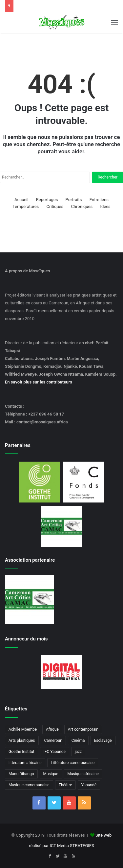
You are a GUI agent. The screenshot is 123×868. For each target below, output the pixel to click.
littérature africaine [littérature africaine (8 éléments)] (25, 763)
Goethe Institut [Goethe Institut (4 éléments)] (21, 752)
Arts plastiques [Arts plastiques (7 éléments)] (22, 740)
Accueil (21, 200)
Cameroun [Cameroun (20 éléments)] (53, 740)
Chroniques (82, 206)
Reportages (47, 200)
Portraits (74, 200)
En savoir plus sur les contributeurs (39, 382)
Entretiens (99, 200)
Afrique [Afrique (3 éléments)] (52, 729)
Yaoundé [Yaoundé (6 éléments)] (89, 785)
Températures (26, 206)
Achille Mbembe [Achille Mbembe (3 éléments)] (23, 729)
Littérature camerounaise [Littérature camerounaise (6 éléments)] (73, 763)
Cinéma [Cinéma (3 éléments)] (78, 740)
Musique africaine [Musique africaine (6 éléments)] (83, 774)
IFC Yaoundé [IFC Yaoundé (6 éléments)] (55, 752)
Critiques (55, 206)
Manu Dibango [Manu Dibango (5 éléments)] (21, 774)
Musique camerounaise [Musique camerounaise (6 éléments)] (29, 785)
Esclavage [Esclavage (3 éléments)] (103, 740)
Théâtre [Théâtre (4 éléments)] (65, 785)
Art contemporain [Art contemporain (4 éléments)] (83, 729)
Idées (105, 206)
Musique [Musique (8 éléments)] (51, 774)
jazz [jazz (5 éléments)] (78, 752)
